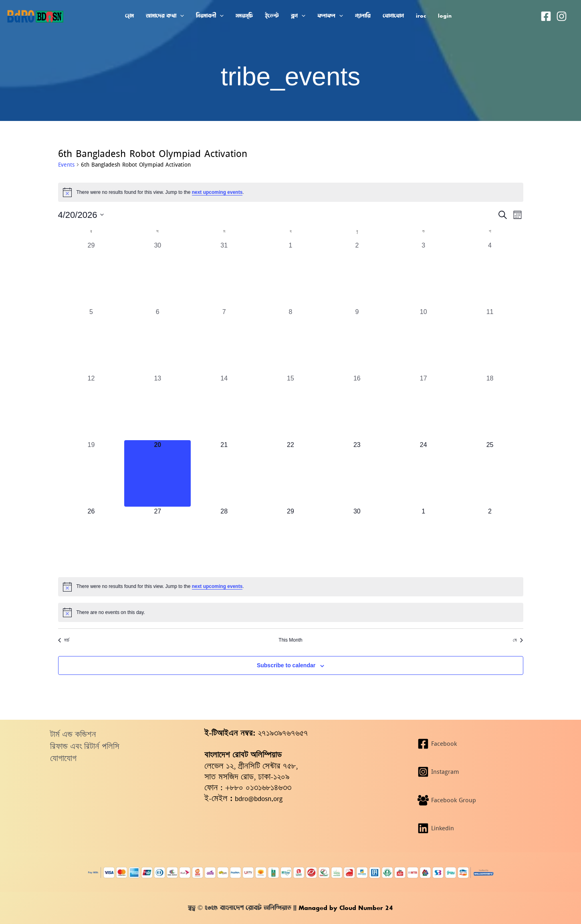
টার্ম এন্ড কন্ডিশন (73, 734)
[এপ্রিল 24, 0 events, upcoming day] (424, 473)
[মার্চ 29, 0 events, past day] (91, 274)
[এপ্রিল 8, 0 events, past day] (290, 340)
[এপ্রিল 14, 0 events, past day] (224, 407)
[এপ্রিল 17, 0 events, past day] (424, 407)
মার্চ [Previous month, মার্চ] (64, 640)
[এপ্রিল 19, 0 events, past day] (91, 473)
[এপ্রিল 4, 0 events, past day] (490, 274)
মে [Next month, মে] (518, 640)
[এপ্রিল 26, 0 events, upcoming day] (91, 540)
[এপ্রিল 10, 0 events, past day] (424, 340)
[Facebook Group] (471, 800)
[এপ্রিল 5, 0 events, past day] (91, 340)
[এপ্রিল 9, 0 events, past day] (357, 340)
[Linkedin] (471, 828)
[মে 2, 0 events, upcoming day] (490, 540)
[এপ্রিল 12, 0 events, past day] (91, 407)
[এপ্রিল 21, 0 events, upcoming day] (224, 473)
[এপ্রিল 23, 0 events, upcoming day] (357, 473)
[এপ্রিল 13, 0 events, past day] (157, 407)
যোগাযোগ (63, 758)
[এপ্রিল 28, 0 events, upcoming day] (224, 540)
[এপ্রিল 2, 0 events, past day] (357, 274)
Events (66, 165)
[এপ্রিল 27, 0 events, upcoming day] (157, 540)
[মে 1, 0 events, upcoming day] (424, 540)
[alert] (291, 192)
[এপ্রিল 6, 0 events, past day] (157, 340)
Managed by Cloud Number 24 (345, 908)
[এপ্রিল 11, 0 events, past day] (490, 340)
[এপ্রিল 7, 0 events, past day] (224, 340)
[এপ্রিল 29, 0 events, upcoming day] (290, 540)
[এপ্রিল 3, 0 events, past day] (424, 274)
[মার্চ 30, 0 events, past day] (157, 274)
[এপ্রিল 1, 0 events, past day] (290, 274)
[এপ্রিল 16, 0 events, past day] (357, 407)
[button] (180, 16)
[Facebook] (546, 16)
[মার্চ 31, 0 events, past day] (224, 274)
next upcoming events (217, 192)
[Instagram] (562, 16)
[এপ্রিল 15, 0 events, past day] (290, 407)
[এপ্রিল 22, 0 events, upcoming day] (290, 473)
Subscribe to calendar (286, 665)
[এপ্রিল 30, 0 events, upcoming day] (357, 540)
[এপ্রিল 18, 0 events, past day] (490, 407)
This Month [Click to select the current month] (290, 640)
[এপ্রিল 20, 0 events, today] (157, 473)
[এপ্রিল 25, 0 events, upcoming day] (490, 473)
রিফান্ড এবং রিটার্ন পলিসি (85, 746)
